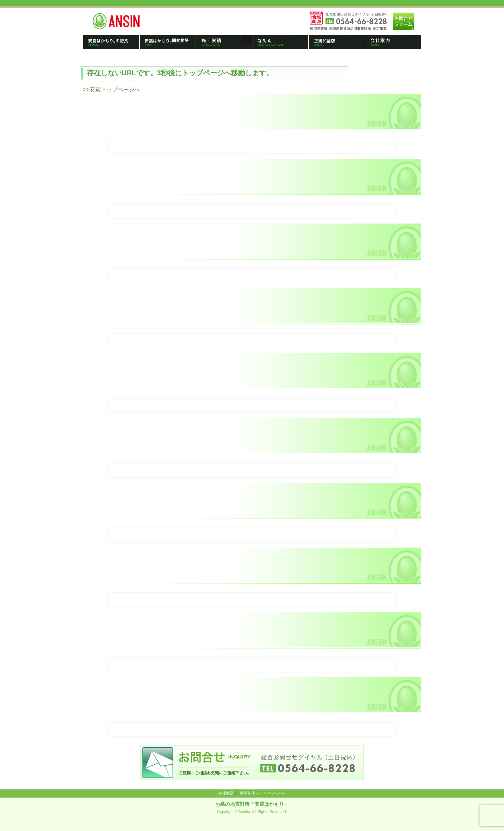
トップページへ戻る (119, 21)
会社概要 (226, 793)
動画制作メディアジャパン (263, 793)
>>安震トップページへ (112, 90)
